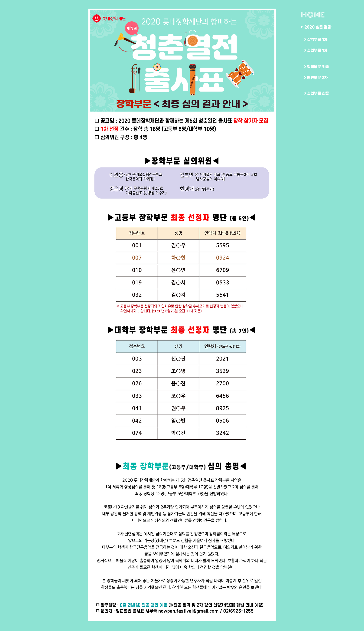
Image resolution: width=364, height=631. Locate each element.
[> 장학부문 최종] (320, 67)
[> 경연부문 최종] (320, 93)
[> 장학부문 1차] (320, 39)
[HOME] (313, 15)
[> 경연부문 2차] (320, 78)
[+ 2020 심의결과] (317, 27)
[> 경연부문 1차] (320, 50)
